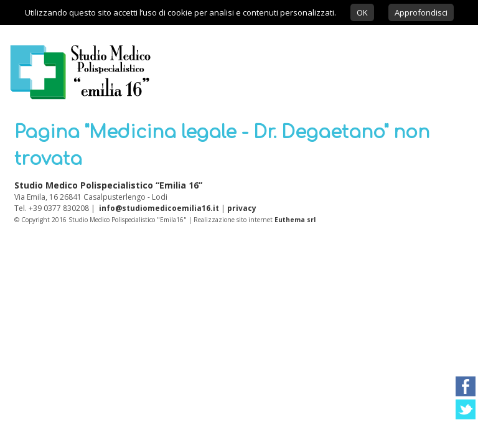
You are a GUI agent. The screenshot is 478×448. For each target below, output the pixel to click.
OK (362, 12)
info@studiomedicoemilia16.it (159, 208)
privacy (242, 208)
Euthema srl (295, 220)
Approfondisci (421, 12)
